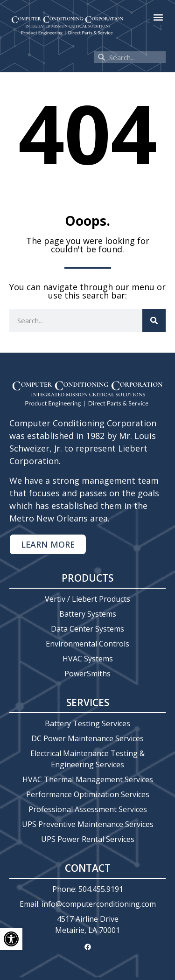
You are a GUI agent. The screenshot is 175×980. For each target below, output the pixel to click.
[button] (158, 17)
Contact (88, 868)
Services (88, 702)
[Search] (154, 320)
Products (87, 578)
